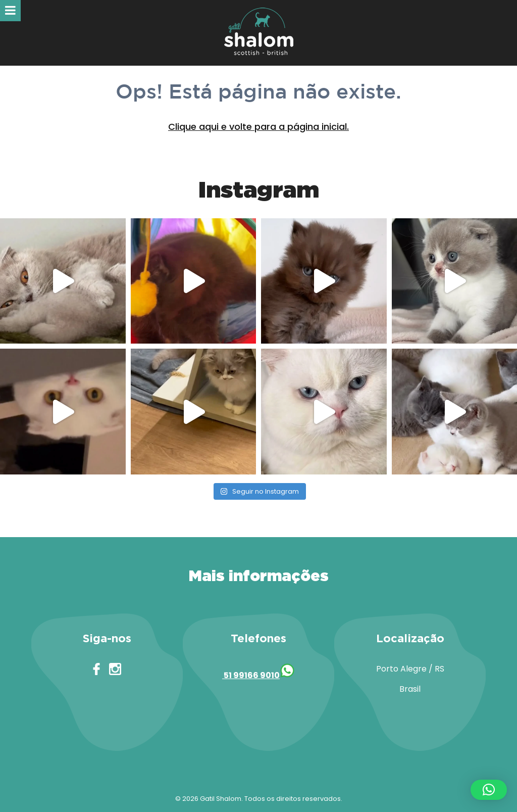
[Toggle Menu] (10, 11)
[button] (489, 790)
